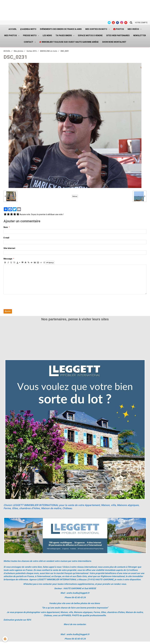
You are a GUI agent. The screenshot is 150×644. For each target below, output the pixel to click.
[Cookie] (5, 639)
